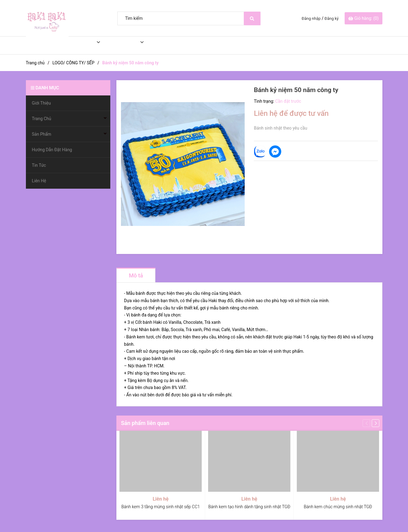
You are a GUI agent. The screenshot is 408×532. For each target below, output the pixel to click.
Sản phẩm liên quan (145, 423)
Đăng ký (332, 18)
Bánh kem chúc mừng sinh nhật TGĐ (338, 507)
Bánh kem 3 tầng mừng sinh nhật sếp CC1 (160, 507)
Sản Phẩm (121, 45)
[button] (376, 423)
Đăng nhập (311, 18)
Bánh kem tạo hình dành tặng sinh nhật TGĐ (249, 507)
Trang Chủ (77, 45)
